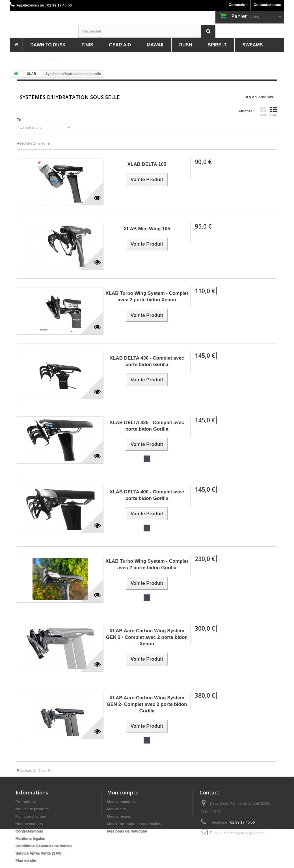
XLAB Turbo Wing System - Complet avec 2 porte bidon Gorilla (147, 564)
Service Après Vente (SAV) (39, 853)
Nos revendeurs (29, 824)
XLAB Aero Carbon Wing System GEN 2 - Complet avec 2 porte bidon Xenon (147, 637)
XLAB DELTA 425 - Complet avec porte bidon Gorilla (147, 426)
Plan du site (26, 861)
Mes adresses (119, 816)
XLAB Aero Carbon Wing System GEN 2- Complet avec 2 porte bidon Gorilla (147, 704)
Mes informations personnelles (134, 824)
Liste (274, 112)
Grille (263, 112)
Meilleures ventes (31, 816)
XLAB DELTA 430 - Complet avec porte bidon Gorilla (147, 361)
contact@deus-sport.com (244, 833)
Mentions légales (30, 838)
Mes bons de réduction (127, 831)
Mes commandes (122, 802)
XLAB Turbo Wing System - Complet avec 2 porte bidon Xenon (147, 297)
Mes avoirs (117, 809)
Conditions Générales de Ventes (44, 846)
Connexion (238, 5)
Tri (19, 120)
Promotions (26, 802)
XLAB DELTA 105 (147, 164)
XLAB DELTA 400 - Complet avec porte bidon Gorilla (147, 495)
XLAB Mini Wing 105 (147, 229)
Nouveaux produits (32, 809)
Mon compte (123, 792)
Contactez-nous (267, 5)
